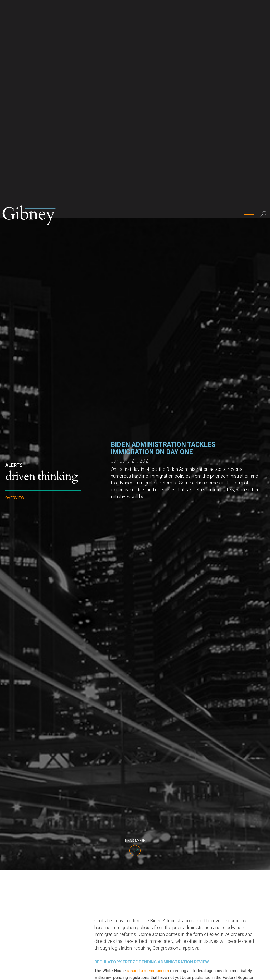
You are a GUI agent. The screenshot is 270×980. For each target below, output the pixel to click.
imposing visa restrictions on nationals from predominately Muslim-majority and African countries (177, 955)
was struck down (202, 871)
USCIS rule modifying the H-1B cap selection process (157, 802)
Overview (15, 280)
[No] (263, 972)
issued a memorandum (148, 753)
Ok (251, 972)
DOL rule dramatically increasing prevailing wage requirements (162, 829)
